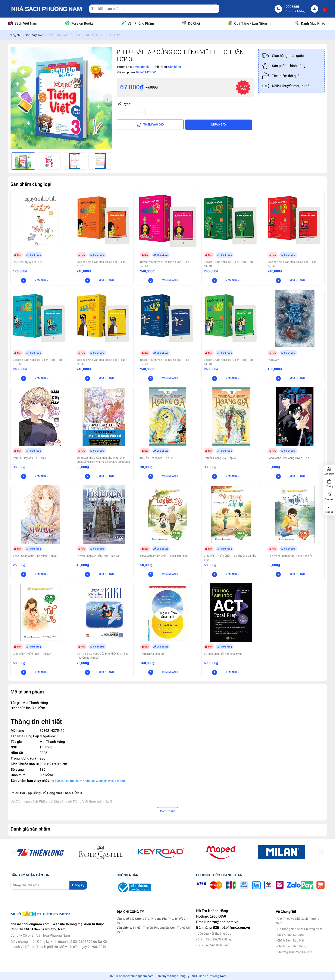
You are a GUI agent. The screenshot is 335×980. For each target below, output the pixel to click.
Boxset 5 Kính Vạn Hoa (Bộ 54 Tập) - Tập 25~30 (101, 362)
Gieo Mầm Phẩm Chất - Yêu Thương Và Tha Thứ (230, 558)
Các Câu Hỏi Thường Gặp (214, 934)
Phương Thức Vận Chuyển (295, 952)
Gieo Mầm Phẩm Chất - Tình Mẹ (32, 654)
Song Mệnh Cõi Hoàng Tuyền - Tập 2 (289, 458)
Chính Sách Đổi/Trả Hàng (214, 939)
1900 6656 (218, 916)
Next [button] (108, 98)
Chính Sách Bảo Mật (291, 940)
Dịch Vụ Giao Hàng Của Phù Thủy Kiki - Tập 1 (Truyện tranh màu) (104, 656)
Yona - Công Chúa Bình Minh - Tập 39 (35, 556)
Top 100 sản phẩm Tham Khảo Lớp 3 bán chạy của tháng (87, 781)
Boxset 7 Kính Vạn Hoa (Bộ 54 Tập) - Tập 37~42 (292, 264)
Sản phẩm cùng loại (31, 184)
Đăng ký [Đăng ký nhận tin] (78, 885)
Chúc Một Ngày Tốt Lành (28, 262)
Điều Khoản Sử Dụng (291, 935)
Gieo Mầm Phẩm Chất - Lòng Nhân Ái (290, 556)
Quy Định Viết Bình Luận (214, 945)
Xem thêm (167, 811)
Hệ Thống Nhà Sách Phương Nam (300, 929)
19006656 (291, 7)
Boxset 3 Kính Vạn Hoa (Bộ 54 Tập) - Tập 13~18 (228, 362)
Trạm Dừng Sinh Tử (152, 654)
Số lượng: (124, 104)
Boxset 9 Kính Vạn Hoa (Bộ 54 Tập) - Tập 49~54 (165, 264)
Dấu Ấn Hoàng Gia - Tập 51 (220, 458)
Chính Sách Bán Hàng (292, 946)
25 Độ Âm (273, 360)
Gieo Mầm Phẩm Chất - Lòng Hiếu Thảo (164, 556)
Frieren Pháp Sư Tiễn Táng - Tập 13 (98, 556)
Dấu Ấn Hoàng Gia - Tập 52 (156, 458)
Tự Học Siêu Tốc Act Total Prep (223, 654)
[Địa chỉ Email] (49, 885)
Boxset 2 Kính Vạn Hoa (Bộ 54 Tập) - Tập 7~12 (101, 264)
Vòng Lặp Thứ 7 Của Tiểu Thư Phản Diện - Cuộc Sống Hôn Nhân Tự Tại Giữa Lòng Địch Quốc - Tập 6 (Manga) (103, 462)
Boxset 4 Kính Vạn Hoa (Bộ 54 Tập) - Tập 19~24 (165, 362)
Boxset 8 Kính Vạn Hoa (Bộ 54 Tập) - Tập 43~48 (228, 264)
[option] (61, 98)
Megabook (48, 736)
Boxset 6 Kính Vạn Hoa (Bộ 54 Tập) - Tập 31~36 (37, 362)
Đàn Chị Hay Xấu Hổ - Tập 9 (29, 458)
